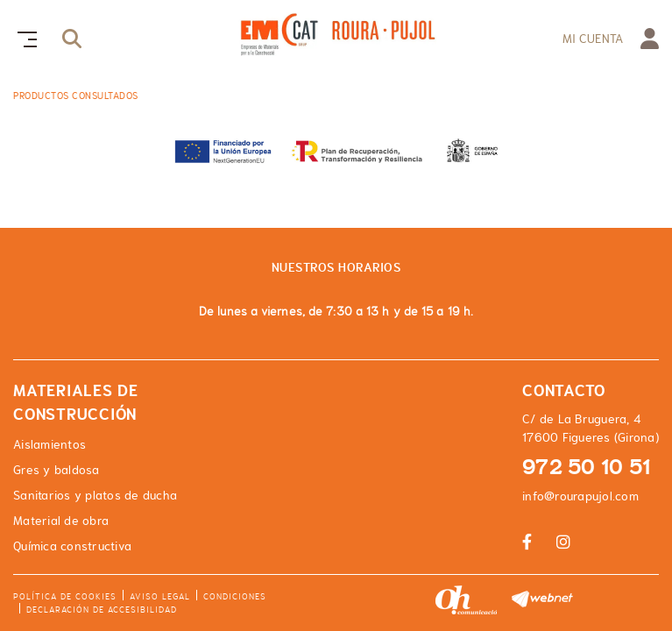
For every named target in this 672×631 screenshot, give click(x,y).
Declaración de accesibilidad (102, 610)
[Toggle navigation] (24, 37)
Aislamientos (50, 444)
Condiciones (235, 596)
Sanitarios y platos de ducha (95, 495)
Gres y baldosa (57, 470)
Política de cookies (65, 596)
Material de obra (61, 521)
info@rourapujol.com (580, 496)
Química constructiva (72, 546)
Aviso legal (160, 596)
